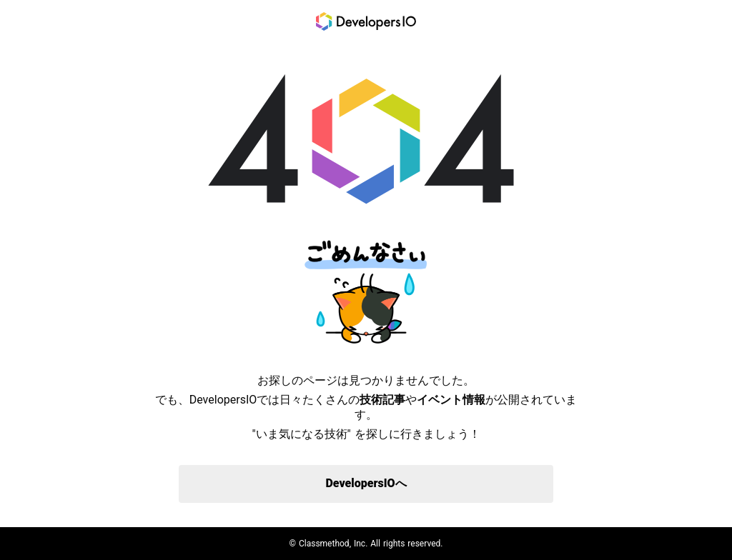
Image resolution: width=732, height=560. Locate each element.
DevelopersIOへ (366, 483)
